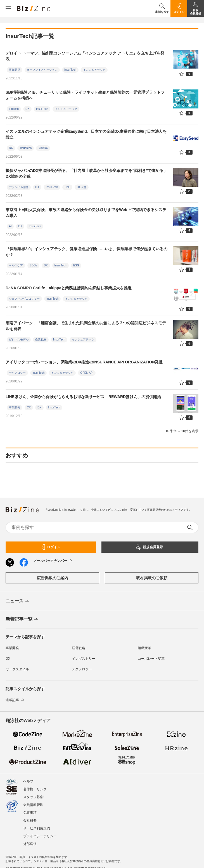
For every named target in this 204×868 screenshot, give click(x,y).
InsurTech (70, 70)
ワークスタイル (17, 669)
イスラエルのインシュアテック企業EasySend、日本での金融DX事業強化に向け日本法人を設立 (86, 134)
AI (10, 226)
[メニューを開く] (8, 8)
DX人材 (82, 187)
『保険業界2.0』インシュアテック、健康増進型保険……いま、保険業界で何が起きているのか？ (86, 252)
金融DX (43, 148)
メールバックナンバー (54, 561)
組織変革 (144, 648)
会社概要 (30, 820)
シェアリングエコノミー (24, 299)
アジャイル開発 (19, 187)
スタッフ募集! (34, 797)
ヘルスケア (16, 265)
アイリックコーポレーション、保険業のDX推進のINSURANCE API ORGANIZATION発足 (84, 362)
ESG (76, 265)
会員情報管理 (33, 805)
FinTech (14, 109)
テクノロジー (17, 373)
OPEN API (87, 373)
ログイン (50, 547)
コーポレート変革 (151, 659)
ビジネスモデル (19, 340)
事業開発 (15, 70)
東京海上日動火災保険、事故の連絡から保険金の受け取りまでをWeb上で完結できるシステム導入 (86, 213)
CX (29, 407)
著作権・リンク (35, 789)
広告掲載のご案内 (53, 578)
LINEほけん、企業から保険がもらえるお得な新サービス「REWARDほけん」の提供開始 (83, 397)
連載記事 (16, 700)
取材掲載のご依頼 (152, 578)
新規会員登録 (149, 547)
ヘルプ (28, 781)
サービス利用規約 (37, 828)
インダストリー (84, 659)
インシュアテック (94, 70)
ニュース (18, 601)
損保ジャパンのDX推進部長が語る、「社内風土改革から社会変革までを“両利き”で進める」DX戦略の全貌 (86, 173)
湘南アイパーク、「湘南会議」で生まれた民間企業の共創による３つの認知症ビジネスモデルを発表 (86, 326)
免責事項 (30, 813)
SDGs (33, 265)
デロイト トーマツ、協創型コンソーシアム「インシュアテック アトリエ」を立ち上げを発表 (85, 56)
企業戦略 (41, 340)
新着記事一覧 (22, 619)
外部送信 (30, 844)
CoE (67, 187)
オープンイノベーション (42, 70)
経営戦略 (79, 648)
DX (27, 109)
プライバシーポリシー (40, 836)
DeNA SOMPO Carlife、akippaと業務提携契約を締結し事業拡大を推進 (69, 288)
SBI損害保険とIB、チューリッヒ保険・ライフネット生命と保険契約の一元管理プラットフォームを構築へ (85, 95)
